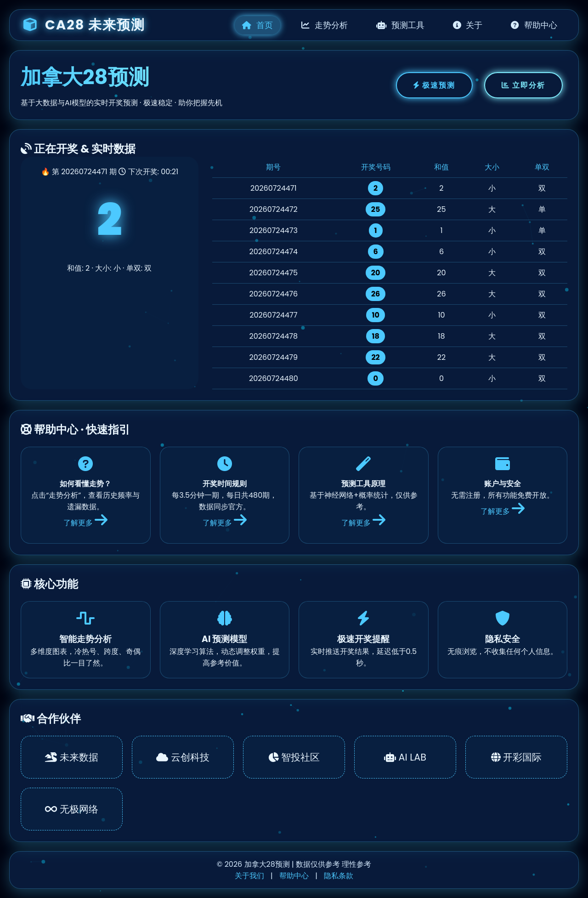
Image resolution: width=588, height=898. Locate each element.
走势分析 (325, 25)
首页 (257, 25)
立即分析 (523, 85)
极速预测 (434, 85)
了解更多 (85, 523)
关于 (468, 25)
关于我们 (249, 876)
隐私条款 (339, 876)
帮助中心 (534, 25)
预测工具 (400, 25)
